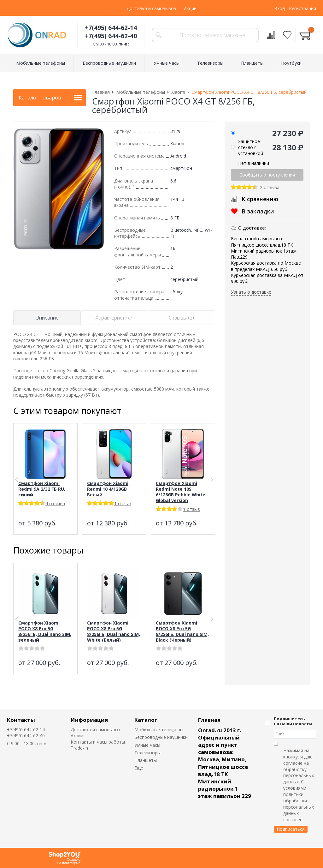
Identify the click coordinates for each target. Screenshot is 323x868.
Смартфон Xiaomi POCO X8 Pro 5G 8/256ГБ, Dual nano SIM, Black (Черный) (182, 631)
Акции (190, 8)
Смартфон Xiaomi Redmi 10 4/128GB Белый (108, 489)
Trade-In (79, 748)
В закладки (258, 211)
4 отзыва (55, 503)
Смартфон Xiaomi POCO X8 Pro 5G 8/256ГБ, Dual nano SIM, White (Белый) (114, 631)
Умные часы (147, 745)
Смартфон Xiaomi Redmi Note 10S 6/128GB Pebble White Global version (181, 492)
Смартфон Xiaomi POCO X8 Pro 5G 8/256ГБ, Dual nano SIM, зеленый (45, 631)
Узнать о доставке (251, 292)
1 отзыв (123, 503)
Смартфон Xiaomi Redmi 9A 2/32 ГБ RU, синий (42, 489)
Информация (89, 720)
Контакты (21, 720)
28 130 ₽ (288, 147)
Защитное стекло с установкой (251, 147)
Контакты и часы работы (98, 742)
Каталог (146, 720)
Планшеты (146, 760)
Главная (209, 720)
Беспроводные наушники (161, 737)
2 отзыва (270, 188)
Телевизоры (147, 753)
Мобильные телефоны (159, 730)
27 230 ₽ (288, 133)
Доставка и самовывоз (151, 8)
